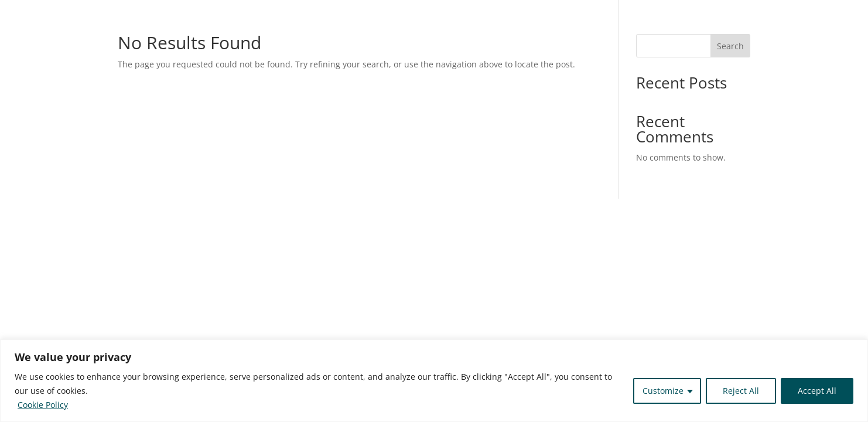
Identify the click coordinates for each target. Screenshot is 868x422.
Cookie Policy (43, 405)
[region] (434, 381)
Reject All (741, 391)
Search (730, 46)
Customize (663, 391)
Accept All (817, 391)
